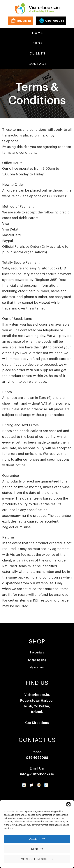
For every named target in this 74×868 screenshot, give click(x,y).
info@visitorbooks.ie (37, 774)
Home (37, 33)
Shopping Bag (37, 660)
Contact (37, 64)
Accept (35, 839)
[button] (68, 804)
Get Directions (37, 723)
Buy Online (24, 21)
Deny (35, 849)
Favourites (37, 653)
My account (37, 668)
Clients (37, 54)
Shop (37, 43)
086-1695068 (55, 21)
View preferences (35, 859)
